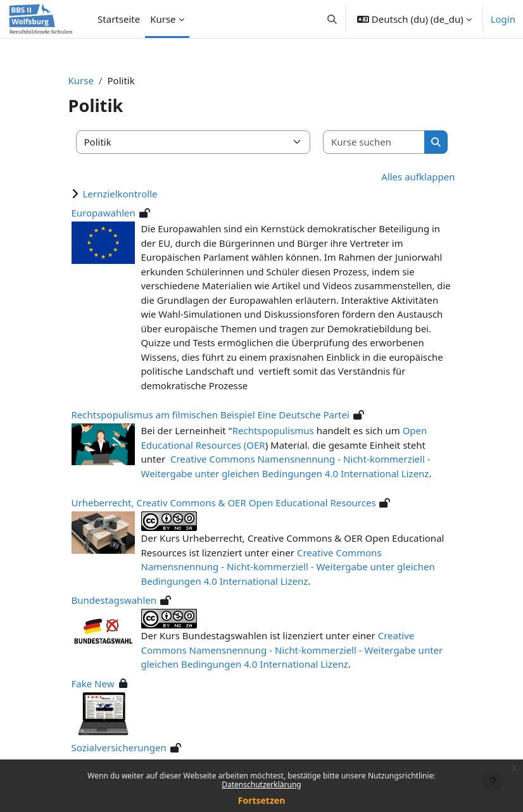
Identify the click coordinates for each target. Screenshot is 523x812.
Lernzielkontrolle (120, 194)
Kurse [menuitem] (163, 19)
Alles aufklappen (418, 177)
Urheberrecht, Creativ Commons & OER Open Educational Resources (224, 503)
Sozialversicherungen (119, 747)
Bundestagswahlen (114, 600)
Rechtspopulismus (273, 430)
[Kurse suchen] (374, 142)
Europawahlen (104, 213)
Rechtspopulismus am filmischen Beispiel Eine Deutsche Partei (211, 415)
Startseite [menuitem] (119, 19)
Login (503, 19)
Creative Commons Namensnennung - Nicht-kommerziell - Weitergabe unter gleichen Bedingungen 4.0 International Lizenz (288, 567)
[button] (332, 19)
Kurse (81, 80)
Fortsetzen (262, 800)
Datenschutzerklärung (261, 784)
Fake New (93, 684)
